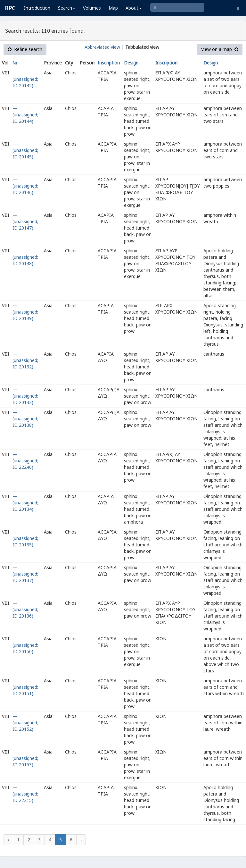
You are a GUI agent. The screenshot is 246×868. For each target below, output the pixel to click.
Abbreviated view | (104, 47)
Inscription (109, 63)
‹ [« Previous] (8, 840)
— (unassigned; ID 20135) (25, 538)
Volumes (92, 8)
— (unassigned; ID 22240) (25, 461)
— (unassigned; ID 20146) (25, 186)
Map (113, 8)
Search (67, 8)
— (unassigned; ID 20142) (25, 79)
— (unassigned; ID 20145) (25, 150)
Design (131, 63)
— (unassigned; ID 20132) (25, 360)
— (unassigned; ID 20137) (25, 574)
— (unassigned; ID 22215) (25, 794)
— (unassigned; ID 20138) (25, 419)
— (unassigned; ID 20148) (25, 257)
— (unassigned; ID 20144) (25, 115)
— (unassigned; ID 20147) (25, 221)
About (134, 8)
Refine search (25, 49)
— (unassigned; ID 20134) (25, 503)
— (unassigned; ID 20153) (25, 758)
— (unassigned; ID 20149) (25, 312)
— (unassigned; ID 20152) (25, 723)
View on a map (220, 49)
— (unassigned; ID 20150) (25, 645)
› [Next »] (81, 840)
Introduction (37, 8)
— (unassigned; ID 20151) (25, 687)
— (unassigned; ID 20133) (25, 396)
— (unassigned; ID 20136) (25, 609)
